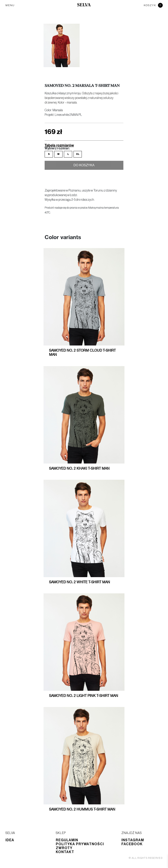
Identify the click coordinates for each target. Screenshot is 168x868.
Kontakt (65, 852)
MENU (10, 5)
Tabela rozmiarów (59, 145)
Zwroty (64, 848)
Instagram (133, 840)
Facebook (132, 844)
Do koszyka (84, 166)
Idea (10, 840)
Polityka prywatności (80, 844)
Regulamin (67, 840)
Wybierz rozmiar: (57, 149)
